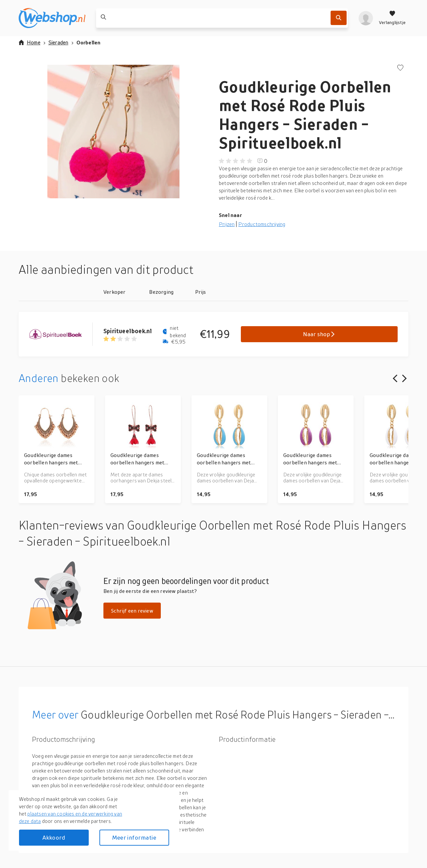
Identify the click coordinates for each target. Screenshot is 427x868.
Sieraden (58, 42)
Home (30, 42)
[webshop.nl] (52, 18)
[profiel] (366, 18)
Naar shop (319, 334)
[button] (113, 132)
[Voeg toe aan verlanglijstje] (400, 68)
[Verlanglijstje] (392, 18)
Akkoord (54, 837)
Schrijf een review (132, 611)
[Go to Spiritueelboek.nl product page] (61, 334)
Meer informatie (134, 837)
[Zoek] (339, 18)
